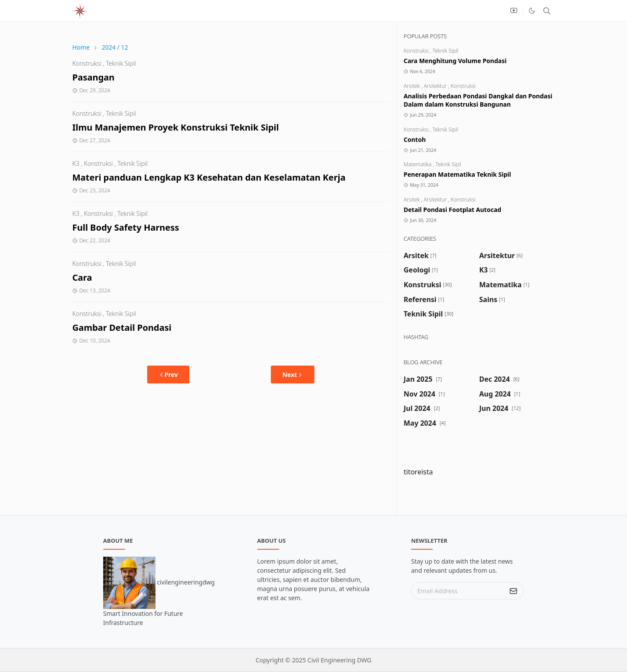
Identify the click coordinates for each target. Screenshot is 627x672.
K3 (76, 163)
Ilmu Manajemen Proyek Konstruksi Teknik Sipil (176, 127)
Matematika (418, 164)
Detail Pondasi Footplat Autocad (452, 210)
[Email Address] (458, 591)
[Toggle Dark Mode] (532, 11)
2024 (108, 47)
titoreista (418, 472)
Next (293, 375)
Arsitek (412, 86)
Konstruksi (87, 63)
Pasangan (93, 77)
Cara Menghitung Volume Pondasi (455, 61)
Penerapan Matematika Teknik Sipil (457, 174)
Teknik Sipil (121, 63)
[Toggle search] (547, 11)
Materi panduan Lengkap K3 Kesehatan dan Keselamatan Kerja (209, 177)
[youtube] (514, 11)
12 (125, 47)
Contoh (415, 139)
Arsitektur (436, 86)
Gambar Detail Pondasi (122, 328)
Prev (168, 375)
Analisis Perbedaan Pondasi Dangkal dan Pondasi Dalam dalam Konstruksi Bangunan (478, 100)
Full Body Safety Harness (126, 227)
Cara (82, 277)
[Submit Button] (513, 591)
